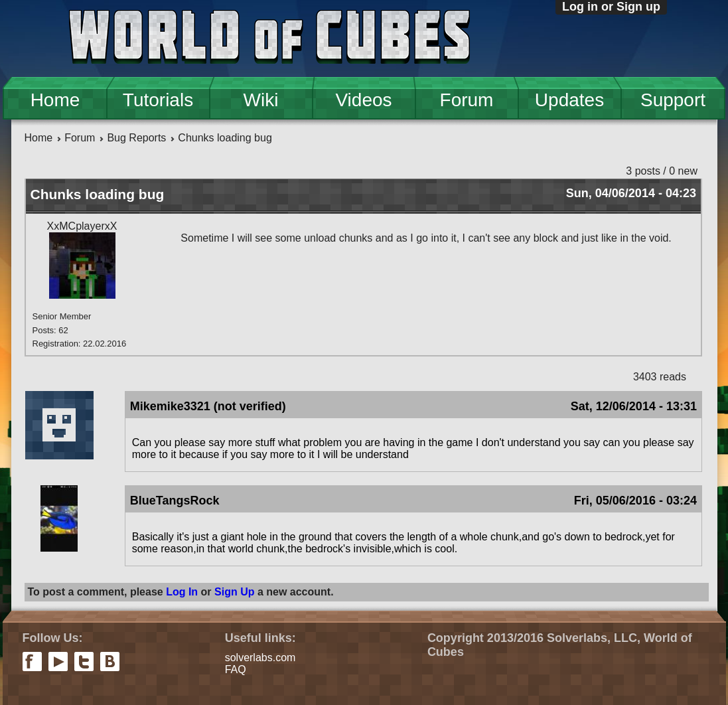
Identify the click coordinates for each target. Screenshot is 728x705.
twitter (84, 662)
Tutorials (158, 100)
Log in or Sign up (611, 7)
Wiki (261, 100)
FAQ (236, 669)
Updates (569, 100)
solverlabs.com (260, 658)
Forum (467, 100)
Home (55, 100)
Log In (182, 592)
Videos (363, 100)
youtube (58, 662)
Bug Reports (136, 138)
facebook (32, 662)
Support (673, 100)
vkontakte (110, 662)
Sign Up (234, 592)
